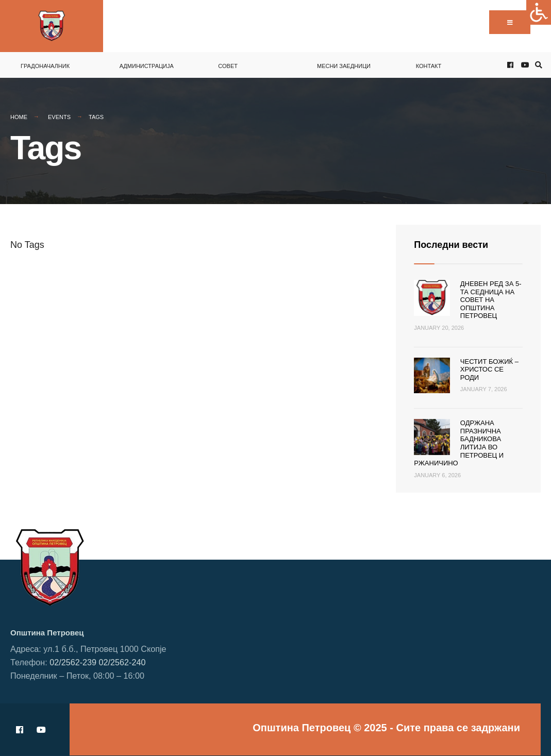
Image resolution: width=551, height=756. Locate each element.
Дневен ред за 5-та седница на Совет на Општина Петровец (491, 300)
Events (59, 117)
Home (19, 117)
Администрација (147, 66)
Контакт (429, 66)
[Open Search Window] (537, 65)
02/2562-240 (122, 662)
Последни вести (451, 245)
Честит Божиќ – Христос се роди (489, 369)
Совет (228, 66)
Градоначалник (45, 66)
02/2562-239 (73, 662)
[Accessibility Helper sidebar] (539, 12)
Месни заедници (344, 66)
